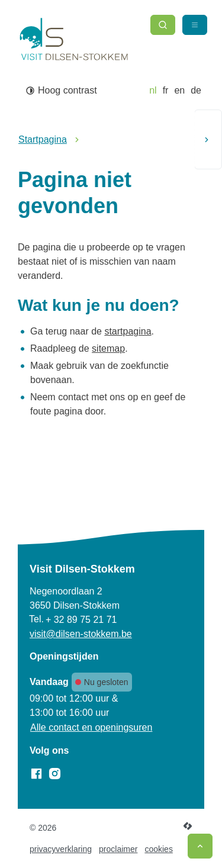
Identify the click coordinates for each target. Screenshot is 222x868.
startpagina (128, 331)
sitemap (108, 348)
